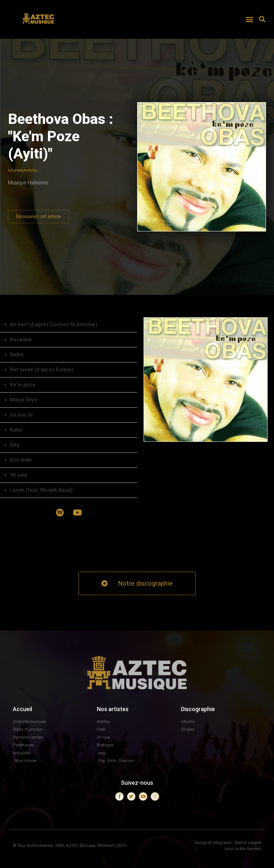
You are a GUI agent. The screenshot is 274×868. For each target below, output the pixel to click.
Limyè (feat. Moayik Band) (41, 490)
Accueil (22, 709)
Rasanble (21, 340)
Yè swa (18, 475)
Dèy (15, 445)
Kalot (16, 430)
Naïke (17, 355)
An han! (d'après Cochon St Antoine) (54, 324)
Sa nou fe (21, 415)
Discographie (198, 709)
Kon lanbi (21, 460)
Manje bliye (23, 400)
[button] (250, 19)
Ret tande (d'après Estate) (42, 370)
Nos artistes (113, 709)
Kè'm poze (23, 385)
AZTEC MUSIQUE (39, 27)
